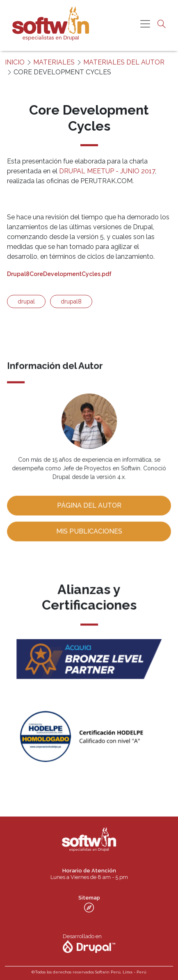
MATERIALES (54, 62)
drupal (26, 301)
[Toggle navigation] (145, 24)
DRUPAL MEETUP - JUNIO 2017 (107, 171)
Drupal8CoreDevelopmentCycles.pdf (59, 274)
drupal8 (71, 301)
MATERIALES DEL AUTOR (124, 62)
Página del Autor (89, 505)
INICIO (15, 62)
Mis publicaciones (89, 530)
